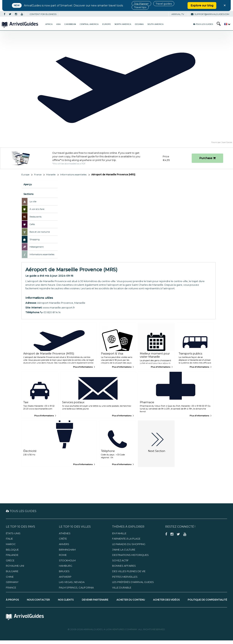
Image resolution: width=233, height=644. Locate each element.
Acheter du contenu (131, 600)
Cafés (32, 224)
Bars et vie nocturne (40, 232)
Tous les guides (203, 24)
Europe (107, 24)
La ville (33, 202)
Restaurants (36, 217)
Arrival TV (178, 14)
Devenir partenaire (95, 600)
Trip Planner (141, 4)
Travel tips (140, 7)
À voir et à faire (37, 209)
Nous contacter (38, 600)
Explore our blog (202, 5)
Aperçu (28, 184)
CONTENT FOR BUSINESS (43, 14)
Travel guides (164, 4)
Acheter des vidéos (166, 600)
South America (155, 24)
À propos (12, 600)
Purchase (207, 158)
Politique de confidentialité (207, 600)
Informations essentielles (73, 175)
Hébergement (37, 247)
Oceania (139, 24)
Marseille (51, 175)
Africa (49, 24)
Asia (58, 24)
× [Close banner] (225, 5)
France (38, 175)
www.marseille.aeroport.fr (59, 307)
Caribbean (70, 24)
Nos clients (66, 600)
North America (123, 24)
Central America (89, 24)
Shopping (35, 239)
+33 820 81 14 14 (50, 312)
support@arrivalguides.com (210, 14)
